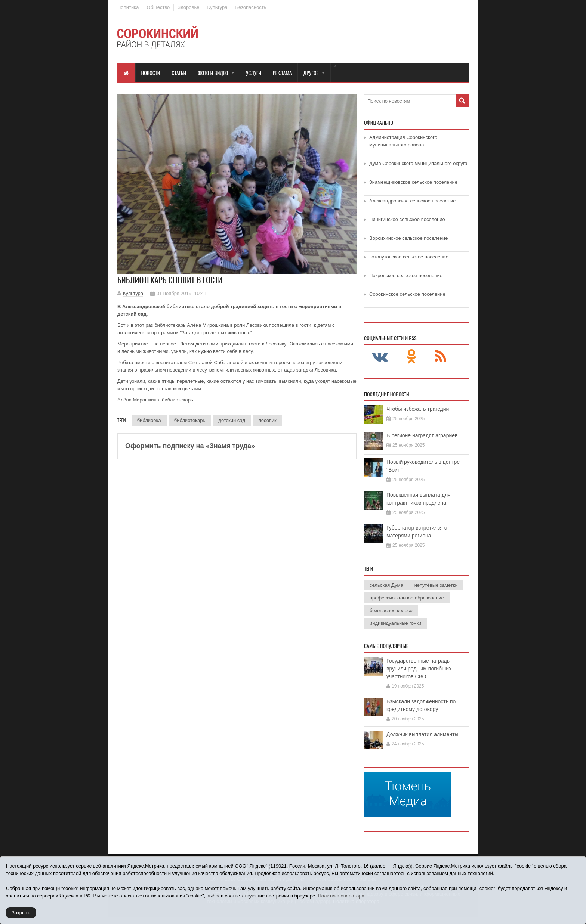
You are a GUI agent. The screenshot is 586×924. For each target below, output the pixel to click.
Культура (217, 7)
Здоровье (188, 7)
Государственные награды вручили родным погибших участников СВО (419, 669)
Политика (128, 7)
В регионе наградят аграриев (422, 435)
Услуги (254, 73)
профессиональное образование (407, 598)
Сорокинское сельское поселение (407, 294)
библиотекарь (190, 420)
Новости (151, 73)
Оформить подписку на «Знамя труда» (190, 446)
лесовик (267, 420)
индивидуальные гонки (395, 623)
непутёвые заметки (436, 585)
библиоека (149, 420)
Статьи (179, 73)
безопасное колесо (391, 610)
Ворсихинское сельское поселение (408, 238)
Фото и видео (213, 73)
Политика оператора (341, 896)
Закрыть (21, 913)
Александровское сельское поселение (413, 201)
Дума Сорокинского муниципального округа (418, 163)
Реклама (282, 73)
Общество (158, 7)
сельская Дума (386, 585)
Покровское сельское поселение (406, 275)
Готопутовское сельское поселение (409, 257)
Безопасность (251, 7)
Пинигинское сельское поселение (407, 219)
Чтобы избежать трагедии (418, 409)
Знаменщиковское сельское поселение (413, 182)
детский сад (232, 420)
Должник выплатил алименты (422, 734)
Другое (311, 73)
